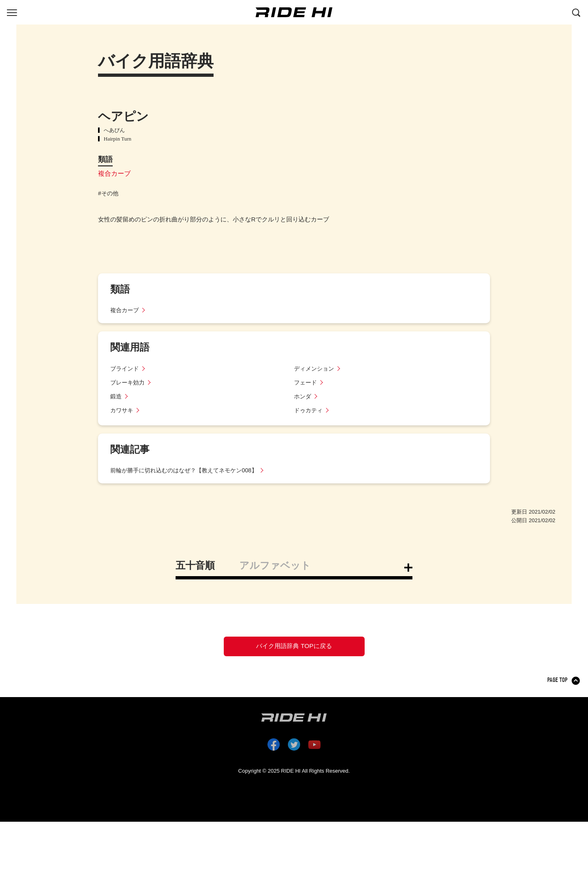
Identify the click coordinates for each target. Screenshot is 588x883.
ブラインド (126, 368)
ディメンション (315, 368)
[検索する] (576, 12)
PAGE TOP (558, 686)
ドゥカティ (309, 410)
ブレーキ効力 (129, 382)
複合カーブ (114, 173)
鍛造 (116, 396)
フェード (306, 382)
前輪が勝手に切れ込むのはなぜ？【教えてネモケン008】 (189, 470)
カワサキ (122, 410)
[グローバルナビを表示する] (12, 12)
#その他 (108, 193)
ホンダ (303, 396)
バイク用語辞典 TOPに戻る (294, 649)
